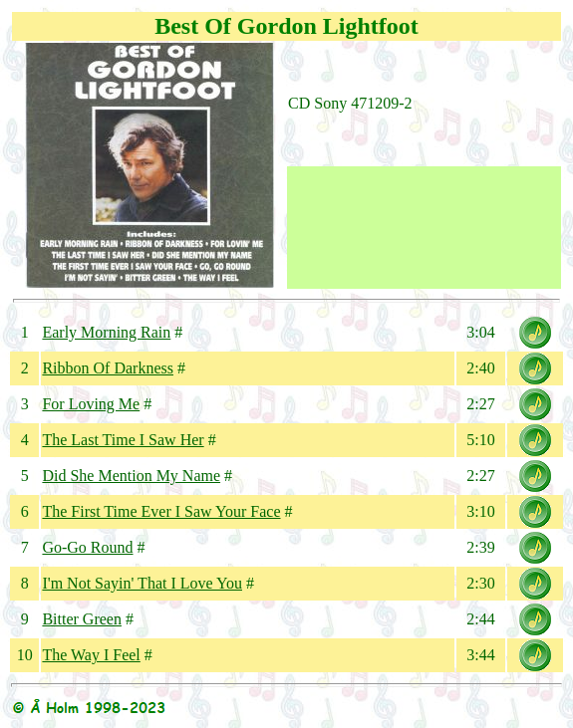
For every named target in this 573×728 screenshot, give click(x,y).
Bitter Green (82, 619)
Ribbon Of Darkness (108, 368)
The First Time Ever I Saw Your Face (161, 511)
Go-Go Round (87, 547)
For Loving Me (91, 404)
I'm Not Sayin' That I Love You (142, 583)
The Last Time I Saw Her (123, 440)
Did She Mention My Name (131, 476)
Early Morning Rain (106, 332)
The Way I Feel (91, 655)
